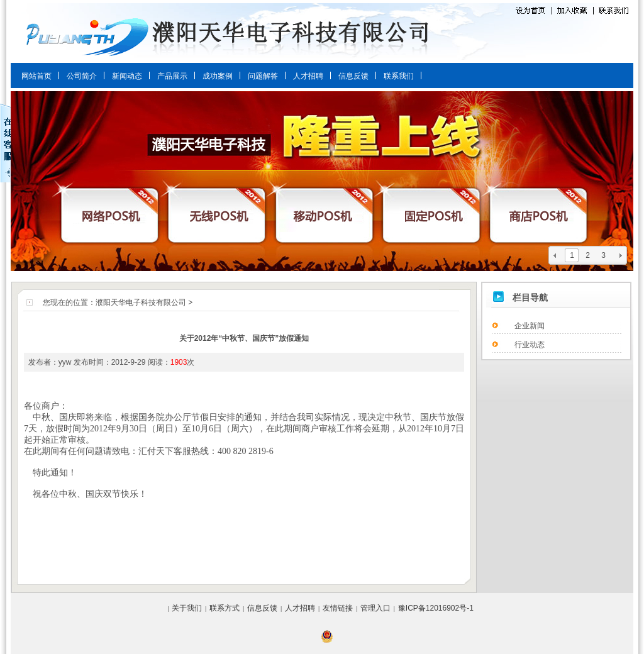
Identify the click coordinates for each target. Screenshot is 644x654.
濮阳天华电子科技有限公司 (141, 302)
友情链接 (338, 608)
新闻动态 (127, 76)
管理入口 (375, 608)
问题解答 (263, 76)
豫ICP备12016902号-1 (436, 608)
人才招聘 (308, 76)
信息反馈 (353, 76)
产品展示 (172, 76)
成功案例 (218, 76)
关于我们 (187, 608)
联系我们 (399, 76)
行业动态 (530, 345)
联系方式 (225, 608)
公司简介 (82, 76)
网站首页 (36, 76)
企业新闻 (530, 326)
